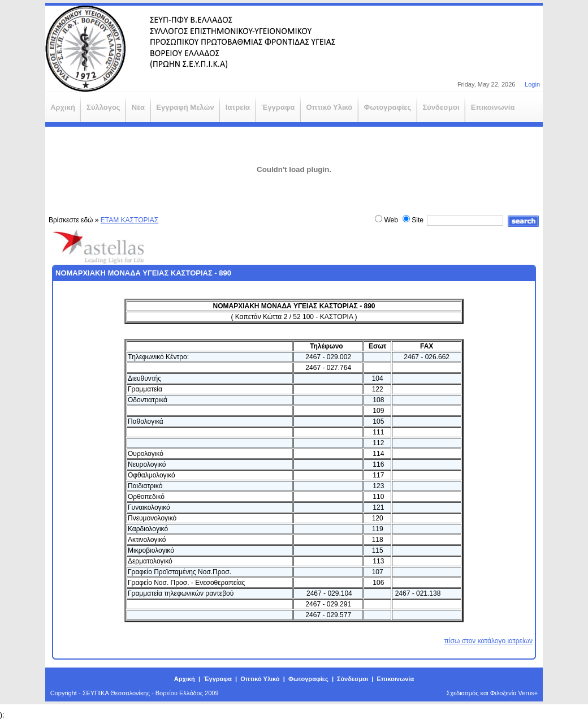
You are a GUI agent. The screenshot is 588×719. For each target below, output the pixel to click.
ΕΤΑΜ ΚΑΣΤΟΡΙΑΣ (129, 220)
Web (391, 220)
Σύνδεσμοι (353, 679)
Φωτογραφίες (308, 679)
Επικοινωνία (395, 679)
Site (418, 220)
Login (532, 84)
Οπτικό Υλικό (260, 679)
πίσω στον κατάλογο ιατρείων (488, 641)
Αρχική (185, 679)
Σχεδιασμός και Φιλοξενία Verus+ (492, 693)
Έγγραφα (218, 679)
